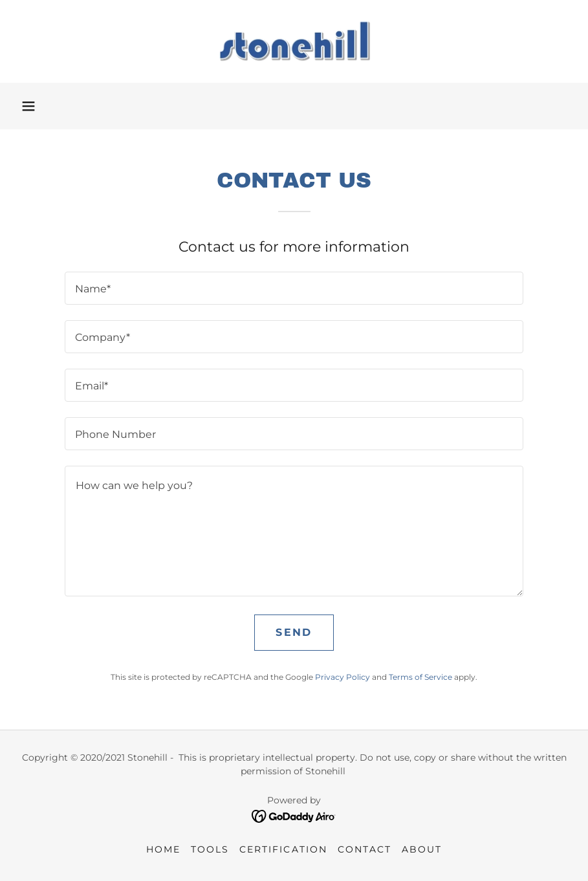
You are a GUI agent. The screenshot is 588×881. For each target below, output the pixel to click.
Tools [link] (210, 849)
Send (294, 632)
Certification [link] (283, 849)
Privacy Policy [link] (343, 677)
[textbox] (294, 288)
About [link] (422, 849)
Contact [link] (365, 849)
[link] (294, 41)
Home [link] (163, 849)
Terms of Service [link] (420, 677)
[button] (28, 106)
